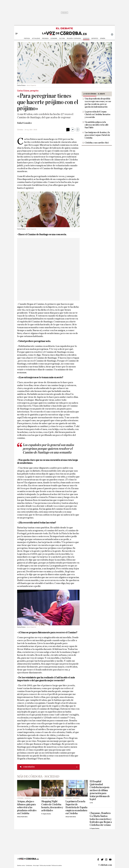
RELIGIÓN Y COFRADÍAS (74, 38)
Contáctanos (29, 865)
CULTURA (62, 38)
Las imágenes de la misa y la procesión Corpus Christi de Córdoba (97, 135)
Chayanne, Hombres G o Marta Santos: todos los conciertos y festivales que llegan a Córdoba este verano (101, 819)
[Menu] (16, 30)
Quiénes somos (21, 865)
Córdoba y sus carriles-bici (97, 143)
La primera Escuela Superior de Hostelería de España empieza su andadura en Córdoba (76, 807)
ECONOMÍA (54, 38)
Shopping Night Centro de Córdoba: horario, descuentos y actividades (52, 806)
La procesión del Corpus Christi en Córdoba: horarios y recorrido (97, 114)
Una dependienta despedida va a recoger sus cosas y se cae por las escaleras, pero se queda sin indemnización (98, 103)
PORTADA (27, 38)
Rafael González (24, 123)
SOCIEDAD (86, 38)
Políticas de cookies (57, 865)
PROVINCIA (45, 38)
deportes (95, 38)
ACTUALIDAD (36, 38)
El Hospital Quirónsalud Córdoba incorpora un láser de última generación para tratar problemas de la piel (100, 790)
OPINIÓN (103, 38)
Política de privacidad (45, 865)
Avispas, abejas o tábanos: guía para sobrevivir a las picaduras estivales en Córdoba (27, 807)
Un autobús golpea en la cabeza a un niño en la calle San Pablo (97, 125)
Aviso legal (36, 865)
